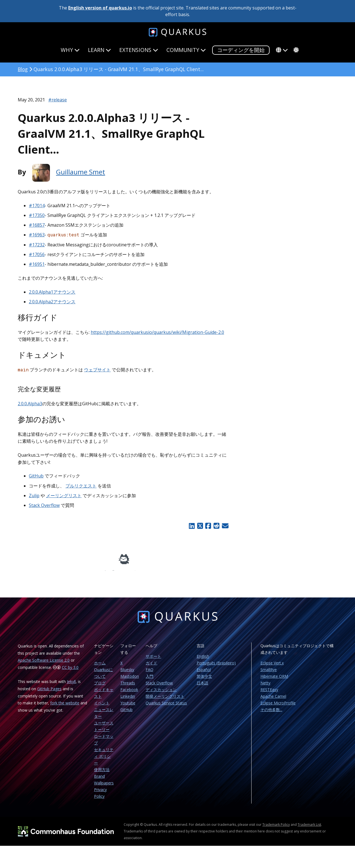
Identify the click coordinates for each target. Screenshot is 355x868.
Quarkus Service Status (166, 707)
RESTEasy (269, 693)
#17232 (37, 245)
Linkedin (128, 700)
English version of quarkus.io (100, 8)
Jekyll (71, 685)
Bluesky (127, 673)
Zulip (34, 496)
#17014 (37, 206)
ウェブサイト (97, 370)
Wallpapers (104, 787)
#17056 (37, 254)
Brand (99, 780)
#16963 (37, 235)
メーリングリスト (64, 496)
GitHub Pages (49, 693)
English (203, 660)
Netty (265, 687)
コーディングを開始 (241, 50)
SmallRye (269, 673)
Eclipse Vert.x (272, 667)
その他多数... (271, 713)
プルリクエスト (81, 486)
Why (70, 50)
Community (186, 50)
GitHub (36, 476)
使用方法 (102, 773)
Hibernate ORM (274, 680)
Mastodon (130, 680)
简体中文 (204, 680)
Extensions (139, 50)
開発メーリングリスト (165, 700)
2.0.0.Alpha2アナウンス (52, 302)
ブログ (100, 687)
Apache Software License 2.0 (44, 664)
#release (58, 100)
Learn (99, 50)
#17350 (37, 215)
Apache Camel (273, 700)
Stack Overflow (44, 505)
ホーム (100, 667)
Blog (23, 69)
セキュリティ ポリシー (104, 760)
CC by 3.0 (70, 671)
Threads (128, 687)
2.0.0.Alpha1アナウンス (52, 292)
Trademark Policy (276, 828)
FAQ (149, 673)
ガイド (151, 667)
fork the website (65, 707)
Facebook (129, 693)
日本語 (202, 687)
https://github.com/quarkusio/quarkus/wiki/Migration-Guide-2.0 (157, 332)
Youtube (128, 707)
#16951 (37, 264)
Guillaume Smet (81, 172)
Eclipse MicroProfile (278, 707)
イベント (102, 707)
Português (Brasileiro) (216, 667)
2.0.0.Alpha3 (30, 404)
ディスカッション (161, 693)
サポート (153, 660)
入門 (149, 680)
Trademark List (309, 828)
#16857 (37, 225)
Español (204, 673)
